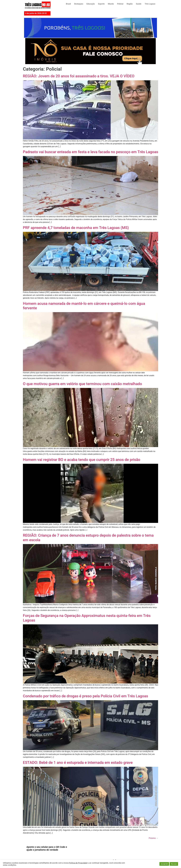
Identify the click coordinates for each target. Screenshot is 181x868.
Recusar (174, 864)
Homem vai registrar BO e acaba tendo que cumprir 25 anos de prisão (82, 460)
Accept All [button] (164, 864)
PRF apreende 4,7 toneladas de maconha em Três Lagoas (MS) (76, 228)
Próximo (153, 838)
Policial (120, 4)
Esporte (101, 4)
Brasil (68, 4)
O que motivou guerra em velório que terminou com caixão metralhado (82, 384)
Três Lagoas (150, 4)
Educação (91, 4)
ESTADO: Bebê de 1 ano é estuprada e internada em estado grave (78, 763)
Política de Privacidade (78, 863)
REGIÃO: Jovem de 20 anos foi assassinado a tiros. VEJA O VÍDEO (79, 76)
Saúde (139, 4)
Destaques (79, 4)
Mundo (111, 4)
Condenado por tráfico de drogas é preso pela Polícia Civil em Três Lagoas (85, 696)
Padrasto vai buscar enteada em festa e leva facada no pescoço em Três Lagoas (90, 152)
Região (130, 4)
